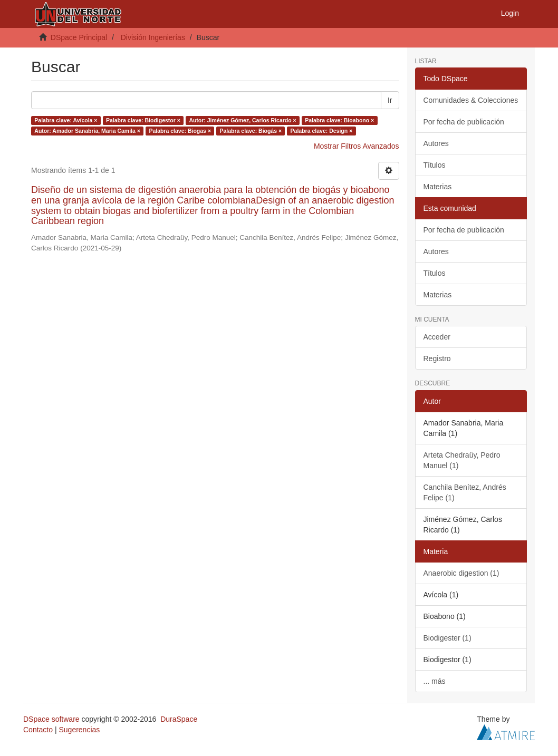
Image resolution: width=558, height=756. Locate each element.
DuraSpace (179, 719)
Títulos (435, 165)
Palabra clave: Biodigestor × (143, 120)
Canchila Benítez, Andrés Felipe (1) (465, 492)
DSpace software (51, 719)
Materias (438, 187)
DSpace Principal (79, 37)
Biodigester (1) (448, 638)
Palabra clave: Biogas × (180, 131)
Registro (437, 358)
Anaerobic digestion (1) (461, 573)
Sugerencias (79, 730)
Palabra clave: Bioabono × (339, 120)
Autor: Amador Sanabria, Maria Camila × (87, 131)
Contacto (38, 730)
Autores (436, 143)
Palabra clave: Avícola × (66, 120)
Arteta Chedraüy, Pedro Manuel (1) (462, 460)
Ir (390, 100)
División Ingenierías (153, 37)
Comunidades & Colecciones (471, 100)
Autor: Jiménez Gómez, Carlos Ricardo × (242, 120)
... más (435, 681)
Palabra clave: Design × (322, 131)
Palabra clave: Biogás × (251, 131)
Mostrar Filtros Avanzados (357, 146)
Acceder (437, 337)
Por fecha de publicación (464, 122)
